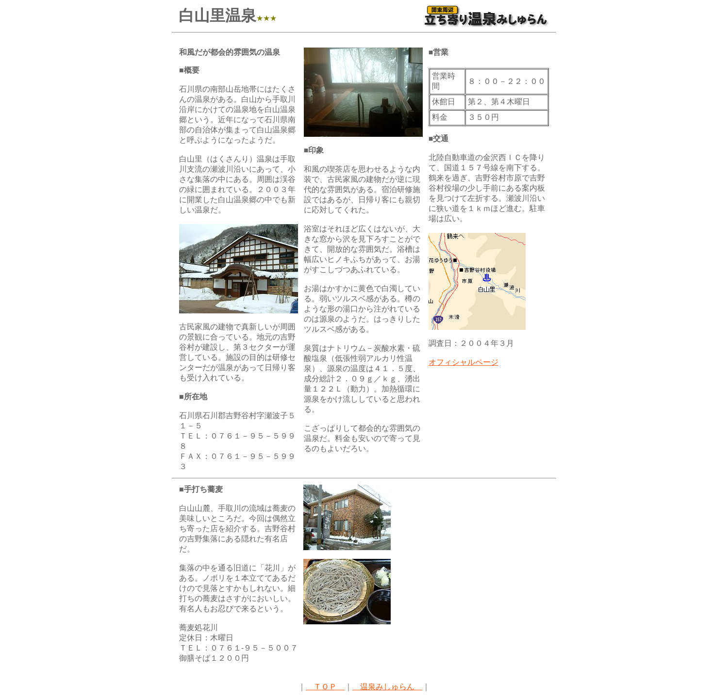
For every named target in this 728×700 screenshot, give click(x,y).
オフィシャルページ (463, 362)
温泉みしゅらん (387, 687)
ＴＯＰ (325, 687)
